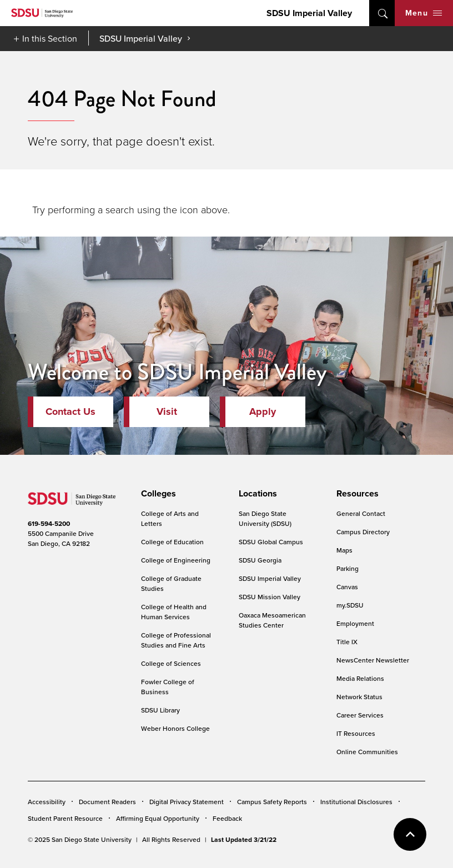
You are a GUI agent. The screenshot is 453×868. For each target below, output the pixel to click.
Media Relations (360, 678)
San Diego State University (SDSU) (265, 518)
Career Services (360, 715)
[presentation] (157, 494)
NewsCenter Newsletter (373, 660)
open (382, 13)
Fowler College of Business (168, 687)
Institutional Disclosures (356, 802)
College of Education (172, 542)
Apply (263, 412)
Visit (167, 412)
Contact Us (71, 412)
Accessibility (47, 802)
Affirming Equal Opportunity (158, 818)
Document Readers (107, 802)
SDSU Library (160, 710)
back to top (410, 834)
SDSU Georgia (260, 560)
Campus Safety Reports (272, 802)
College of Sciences (171, 663)
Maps (344, 550)
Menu (424, 13)
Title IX (347, 642)
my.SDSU (350, 605)
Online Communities (367, 752)
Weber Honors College (175, 728)
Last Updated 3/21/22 (244, 839)
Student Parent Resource (65, 818)
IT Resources (356, 733)
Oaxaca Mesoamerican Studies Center (272, 620)
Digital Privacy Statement (187, 802)
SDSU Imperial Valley (309, 13)
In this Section (50, 38)
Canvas (347, 587)
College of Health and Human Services (174, 612)
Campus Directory (363, 532)
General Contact (361, 513)
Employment (355, 623)
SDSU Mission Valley (270, 597)
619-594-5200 (49, 523)
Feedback (227, 818)
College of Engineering (176, 560)
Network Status (359, 697)
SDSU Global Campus (271, 542)
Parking (348, 568)
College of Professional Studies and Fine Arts (176, 640)
